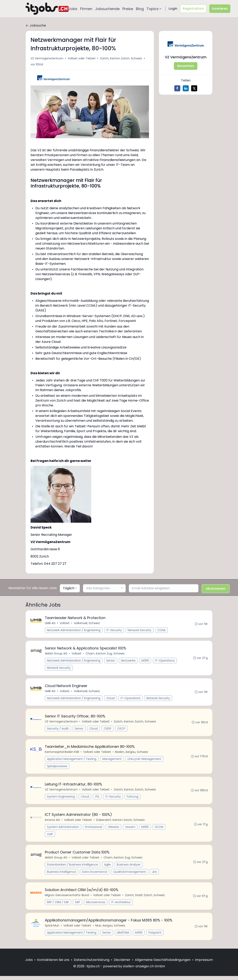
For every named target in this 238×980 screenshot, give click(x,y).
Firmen (86, 9)
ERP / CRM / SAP (58, 906)
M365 (145, 661)
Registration (193, 9)
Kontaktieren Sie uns (53, 964)
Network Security (140, 630)
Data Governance (95, 875)
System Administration (63, 830)
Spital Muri (52, 929)
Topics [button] (154, 9)
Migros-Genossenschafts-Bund (67, 899)
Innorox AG (53, 822)
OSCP (122, 730)
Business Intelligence (62, 875)
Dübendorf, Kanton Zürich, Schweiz (121, 822)
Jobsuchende (107, 9)
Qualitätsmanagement (130, 875)
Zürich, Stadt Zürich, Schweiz (145, 899)
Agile (108, 868)
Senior (111, 661)
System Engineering (61, 799)
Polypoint (155, 936)
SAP (78, 906)
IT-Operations (57, 668)
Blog (140, 9)
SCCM (159, 830)
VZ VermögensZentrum (47, 58)
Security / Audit (58, 730)
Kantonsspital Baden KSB (62, 754)
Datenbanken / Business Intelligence (73, 868)
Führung (133, 799)
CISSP (108, 730)
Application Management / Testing (72, 761)
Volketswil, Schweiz (87, 623)
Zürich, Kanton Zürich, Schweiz (121, 58)
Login (173, 9)
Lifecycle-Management (145, 761)
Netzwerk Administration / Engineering (74, 630)
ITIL (97, 799)
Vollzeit (65, 623)
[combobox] (70, 588)
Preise (128, 9)
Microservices (96, 906)
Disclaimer (122, 964)
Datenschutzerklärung (92, 964)
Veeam (130, 830)
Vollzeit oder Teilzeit (82, 58)
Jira (155, 875)
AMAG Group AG (56, 654)
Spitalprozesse (57, 768)
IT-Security (114, 630)
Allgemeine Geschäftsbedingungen (163, 964)
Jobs (73, 9)
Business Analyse (129, 868)
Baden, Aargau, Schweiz (132, 754)
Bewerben (186, 66)
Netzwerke (128, 661)
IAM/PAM (123, 936)
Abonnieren (216, 589)
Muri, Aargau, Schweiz (110, 929)
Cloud (111, 699)
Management (112, 761)
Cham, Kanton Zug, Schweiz (105, 654)
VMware (114, 830)
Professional (94, 830)
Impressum (204, 964)
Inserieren (220, 9)
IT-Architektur (121, 906)
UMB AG (50, 623)
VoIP (50, 837)
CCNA (162, 630)
